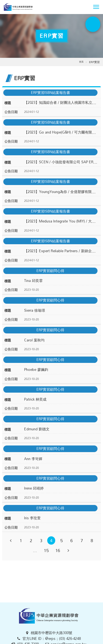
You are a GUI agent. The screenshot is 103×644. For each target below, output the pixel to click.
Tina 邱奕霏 (33, 281)
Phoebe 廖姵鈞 (36, 370)
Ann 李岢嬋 (33, 459)
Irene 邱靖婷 (34, 488)
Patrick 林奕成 (35, 399)
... (35, 551)
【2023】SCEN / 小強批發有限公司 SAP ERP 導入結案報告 (61, 162)
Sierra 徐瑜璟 (35, 310)
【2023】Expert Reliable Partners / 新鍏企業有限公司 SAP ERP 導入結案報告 (61, 251)
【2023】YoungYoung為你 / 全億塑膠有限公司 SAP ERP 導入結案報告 (61, 192)
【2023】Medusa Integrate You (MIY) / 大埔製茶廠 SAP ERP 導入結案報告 (61, 221)
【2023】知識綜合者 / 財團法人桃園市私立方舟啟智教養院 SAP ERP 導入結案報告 (61, 103)
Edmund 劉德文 (37, 429)
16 (58, 551)
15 (46, 551)
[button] (96, 7)
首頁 (81, 62)
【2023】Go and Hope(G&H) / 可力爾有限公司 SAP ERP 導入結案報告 (61, 132)
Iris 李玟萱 (32, 518)
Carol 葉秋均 (34, 340)
